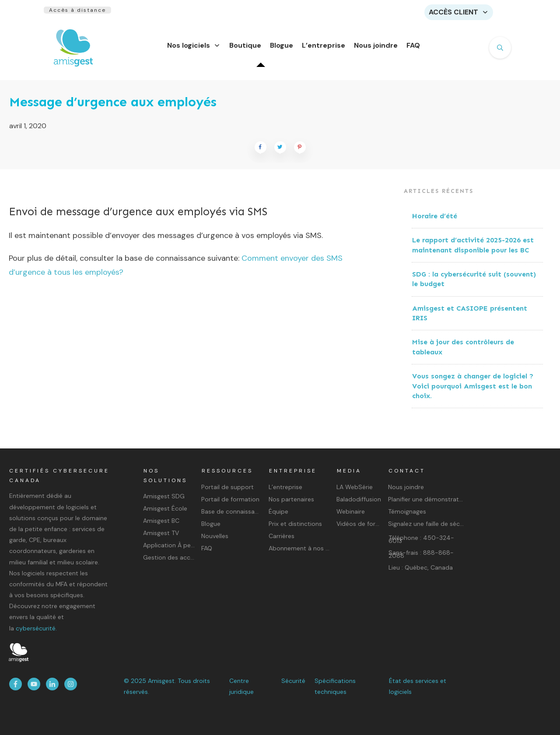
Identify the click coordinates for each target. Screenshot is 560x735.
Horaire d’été (435, 221)
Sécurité (293, 681)
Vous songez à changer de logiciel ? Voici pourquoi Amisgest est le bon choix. (473, 391)
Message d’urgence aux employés (113, 107)
